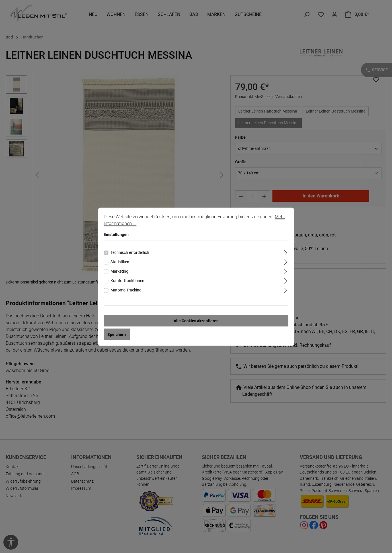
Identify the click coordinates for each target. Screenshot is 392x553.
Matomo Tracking (126, 290)
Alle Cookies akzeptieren (196, 321)
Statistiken (120, 262)
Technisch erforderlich (130, 252)
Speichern (117, 334)
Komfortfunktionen (127, 280)
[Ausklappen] (286, 252)
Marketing (119, 271)
